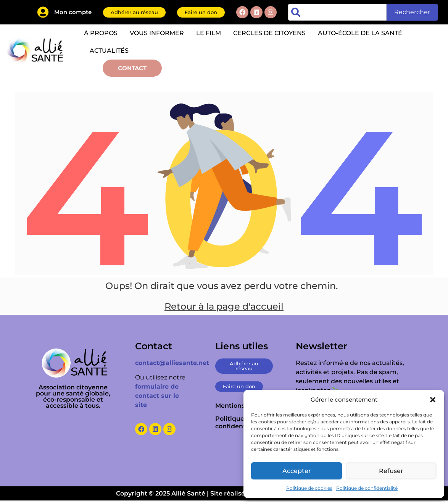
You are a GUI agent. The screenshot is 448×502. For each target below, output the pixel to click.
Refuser (391, 471)
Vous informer (157, 33)
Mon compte (73, 12)
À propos (101, 33)
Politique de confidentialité (367, 488)
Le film (209, 33)
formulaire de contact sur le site (157, 397)
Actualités (109, 51)
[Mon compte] (43, 12)
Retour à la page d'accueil (224, 308)
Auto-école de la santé (360, 33)
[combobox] (337, 12)
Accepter (297, 471)
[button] (433, 400)
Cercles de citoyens (269, 33)
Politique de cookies (309, 488)
